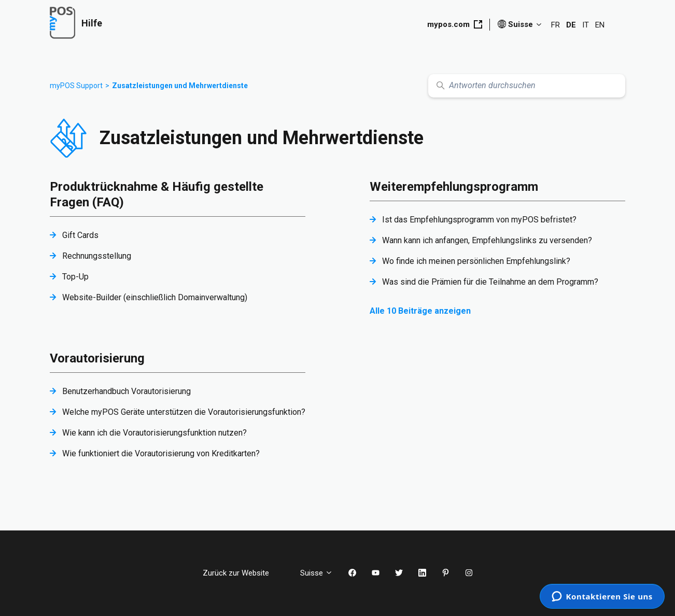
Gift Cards (80, 235)
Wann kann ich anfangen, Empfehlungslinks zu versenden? (487, 240)
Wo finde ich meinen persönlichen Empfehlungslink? (476, 261)
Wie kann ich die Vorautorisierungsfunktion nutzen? (154, 433)
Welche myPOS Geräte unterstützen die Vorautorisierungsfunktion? (184, 412)
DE (571, 25)
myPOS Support (76, 86)
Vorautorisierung (97, 358)
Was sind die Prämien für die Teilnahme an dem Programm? (490, 282)
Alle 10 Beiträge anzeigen (420, 311)
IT (586, 25)
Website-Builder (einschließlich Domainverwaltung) (155, 297)
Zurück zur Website (244, 573)
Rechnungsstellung (97, 256)
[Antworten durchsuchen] (527, 86)
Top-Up (75, 277)
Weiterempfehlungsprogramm (454, 187)
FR (556, 25)
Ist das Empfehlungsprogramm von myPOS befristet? (479, 220)
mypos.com (455, 24)
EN (600, 25)
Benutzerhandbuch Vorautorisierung (126, 391)
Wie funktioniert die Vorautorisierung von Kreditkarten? (161, 453)
